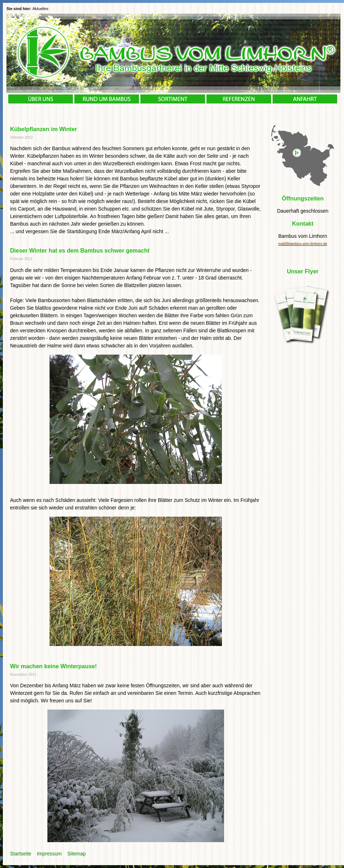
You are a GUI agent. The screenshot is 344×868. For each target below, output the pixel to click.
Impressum (49, 854)
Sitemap (77, 854)
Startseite (21, 854)
